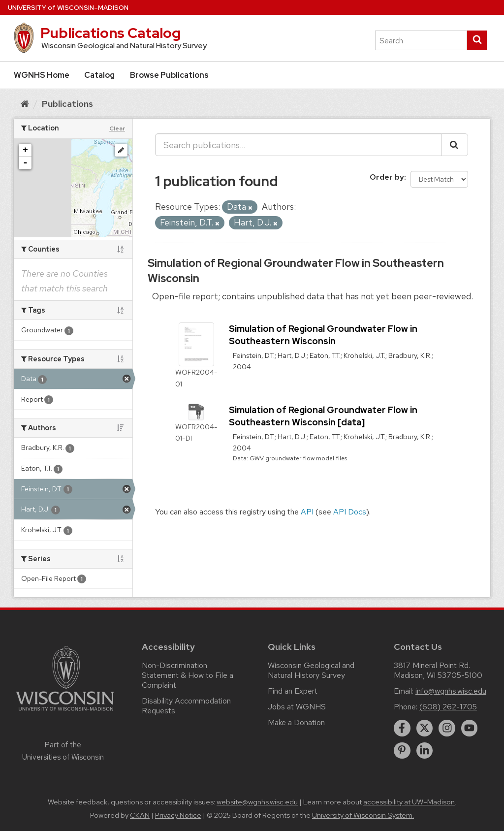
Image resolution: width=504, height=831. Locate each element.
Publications (67, 104)
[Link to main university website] (65, 713)
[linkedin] (425, 751)
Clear (117, 128)
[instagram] (447, 728)
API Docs (350, 512)
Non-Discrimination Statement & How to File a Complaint (188, 675)
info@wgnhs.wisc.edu (451, 691)
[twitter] (425, 728)
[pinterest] (402, 751)
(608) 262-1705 (448, 707)
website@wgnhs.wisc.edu (257, 802)
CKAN (140, 815)
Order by (387, 177)
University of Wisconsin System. (363, 815)
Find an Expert (293, 691)
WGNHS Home (42, 75)
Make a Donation (296, 722)
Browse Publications (169, 75)
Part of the (63, 751)
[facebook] (402, 728)
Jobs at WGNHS (297, 707)
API (307, 512)
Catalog (99, 75)
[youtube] (470, 728)
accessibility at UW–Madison (409, 802)
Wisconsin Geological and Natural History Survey (311, 670)
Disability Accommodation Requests (186, 706)
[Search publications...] (299, 145)
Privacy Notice (178, 815)
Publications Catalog (110, 33)
